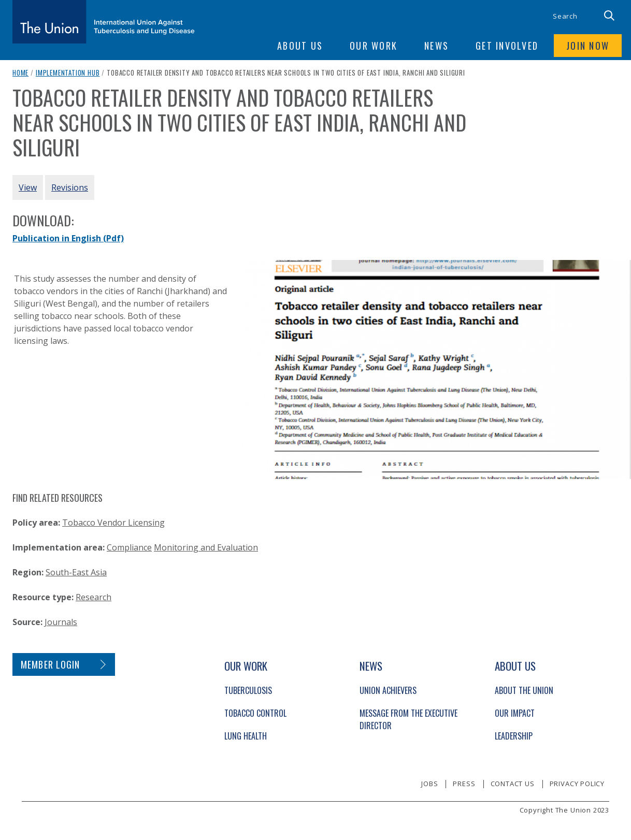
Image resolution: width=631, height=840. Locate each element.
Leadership (514, 736)
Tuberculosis (248, 690)
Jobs (429, 784)
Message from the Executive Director (408, 719)
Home (20, 73)
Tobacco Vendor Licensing (113, 523)
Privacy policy (577, 784)
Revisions (70, 187)
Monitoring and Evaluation (206, 547)
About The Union (524, 690)
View (28, 187)
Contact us (513, 784)
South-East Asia (76, 572)
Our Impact (515, 713)
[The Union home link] (104, 22)
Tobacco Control (255, 713)
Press (464, 784)
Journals (61, 622)
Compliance (129, 547)
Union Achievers (388, 690)
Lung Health (246, 736)
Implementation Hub (68, 73)
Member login (51, 664)
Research (94, 597)
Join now (588, 46)
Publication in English (68, 238)
